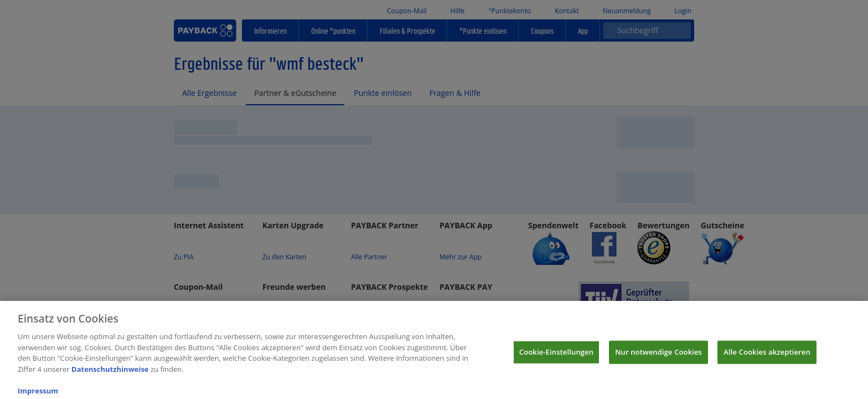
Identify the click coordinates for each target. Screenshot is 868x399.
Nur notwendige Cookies (658, 360)
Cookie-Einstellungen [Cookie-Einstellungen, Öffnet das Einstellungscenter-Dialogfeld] (556, 360)
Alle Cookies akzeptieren (767, 360)
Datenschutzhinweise (110, 377)
